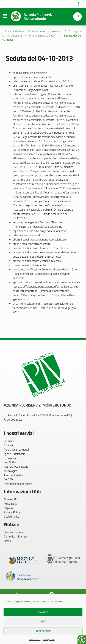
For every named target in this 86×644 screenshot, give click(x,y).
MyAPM (9, 479)
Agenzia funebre (13, 475)
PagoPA (8, 508)
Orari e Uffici (11, 499)
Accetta (43, 612)
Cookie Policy (35, 639)
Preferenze (43, 631)
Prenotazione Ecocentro (18, 484)
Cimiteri (8, 445)
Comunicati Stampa (15, 536)
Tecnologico (11, 471)
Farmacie (9, 441)
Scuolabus (10, 458)
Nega (43, 621)
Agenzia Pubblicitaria (16, 467)
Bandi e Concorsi (14, 532)
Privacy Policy (49, 639)
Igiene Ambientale (15, 454)
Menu (5, 17)
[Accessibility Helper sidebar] (82, 640)
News (7, 541)
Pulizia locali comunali (17, 449)
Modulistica (11, 504)
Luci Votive (10, 462)
